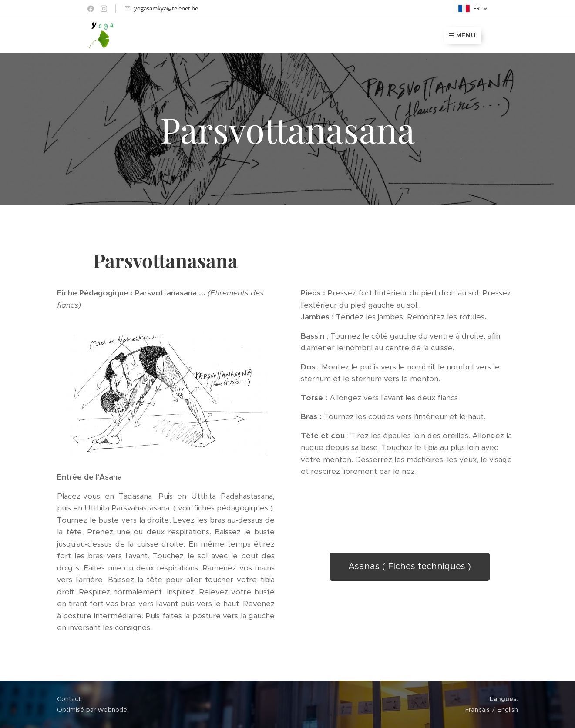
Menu (462, 35)
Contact (69, 699)
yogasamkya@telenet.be (166, 8)
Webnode (112, 710)
